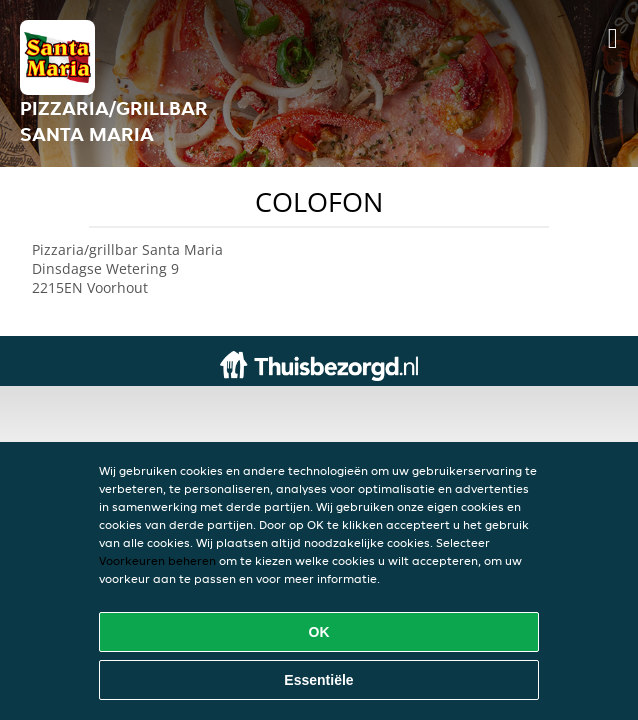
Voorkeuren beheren (157, 560)
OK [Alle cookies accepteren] (319, 632)
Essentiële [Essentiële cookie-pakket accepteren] (318, 680)
